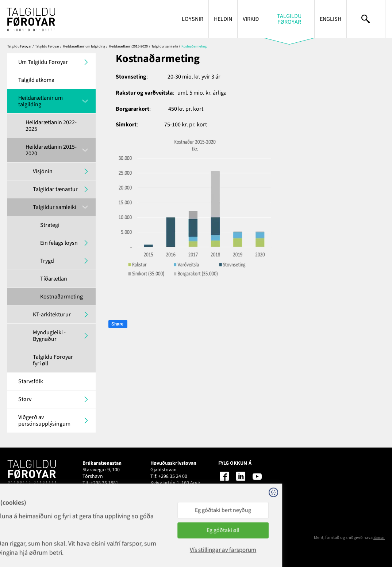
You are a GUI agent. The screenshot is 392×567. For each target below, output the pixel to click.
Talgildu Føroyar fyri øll (53, 360)
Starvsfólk (31, 381)
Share (117, 324)
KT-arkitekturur (52, 315)
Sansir (379, 538)
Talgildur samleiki (165, 46)
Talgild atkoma (36, 80)
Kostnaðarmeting (62, 297)
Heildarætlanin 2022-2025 (51, 126)
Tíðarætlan (54, 279)
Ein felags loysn (59, 243)
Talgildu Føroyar (289, 19)
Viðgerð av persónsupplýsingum (44, 421)
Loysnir (193, 19)
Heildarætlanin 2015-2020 (128, 46)
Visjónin (43, 171)
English (330, 19)
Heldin (223, 19)
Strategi (50, 225)
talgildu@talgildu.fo (172, 490)
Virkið (251, 19)
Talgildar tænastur (55, 189)
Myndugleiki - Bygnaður (49, 336)
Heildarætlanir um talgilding (84, 46)
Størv (25, 399)
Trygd (47, 261)
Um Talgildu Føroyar (43, 62)
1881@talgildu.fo (101, 490)
